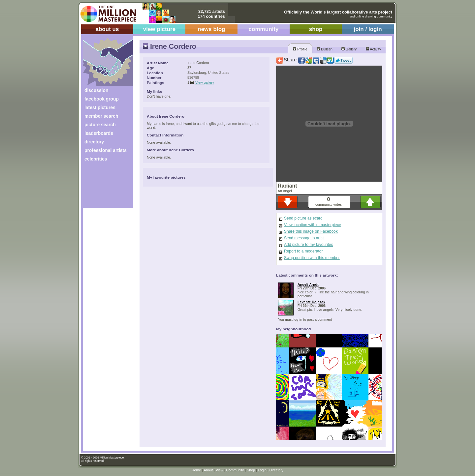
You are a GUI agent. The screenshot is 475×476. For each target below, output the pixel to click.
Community (235, 470)
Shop (251, 470)
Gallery (349, 49)
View (220, 470)
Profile (300, 49)
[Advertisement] (103, 187)
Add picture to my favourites (309, 245)
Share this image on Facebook (311, 231)
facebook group (102, 99)
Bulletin (325, 49)
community (264, 29)
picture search (100, 125)
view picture (159, 29)
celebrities (96, 159)
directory (94, 142)
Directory (277, 470)
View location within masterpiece (313, 225)
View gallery (205, 82)
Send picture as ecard (303, 218)
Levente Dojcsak (311, 302)
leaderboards (99, 133)
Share (290, 60)
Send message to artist (304, 238)
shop (316, 29)
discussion (96, 90)
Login (262, 470)
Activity (373, 49)
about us (107, 29)
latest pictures (100, 107)
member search (101, 116)
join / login (368, 29)
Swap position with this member (312, 258)
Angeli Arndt (308, 284)
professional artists (106, 150)
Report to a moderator (303, 251)
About (208, 470)
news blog (211, 29)
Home (196, 470)
